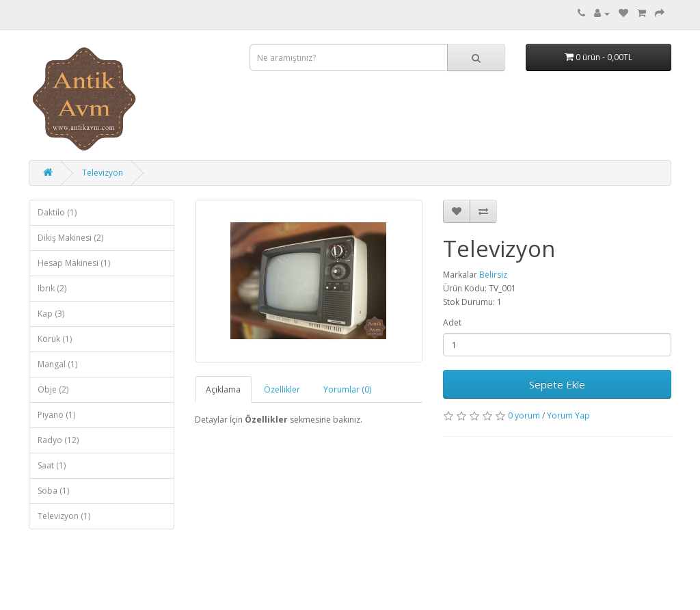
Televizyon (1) (64, 516)
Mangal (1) (57, 364)
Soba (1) (53, 491)
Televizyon (103, 173)
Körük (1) (55, 339)
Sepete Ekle (557, 384)
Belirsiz (493, 275)
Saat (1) (52, 465)
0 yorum (524, 415)
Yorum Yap (568, 415)
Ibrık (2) (52, 288)
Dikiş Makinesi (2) (70, 238)
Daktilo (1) (57, 212)
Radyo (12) (58, 440)
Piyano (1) (56, 415)
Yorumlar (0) (347, 389)
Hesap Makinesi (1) (74, 263)
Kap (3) (51, 314)
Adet (452, 322)
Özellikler (282, 389)
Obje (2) (53, 389)
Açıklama (223, 389)
